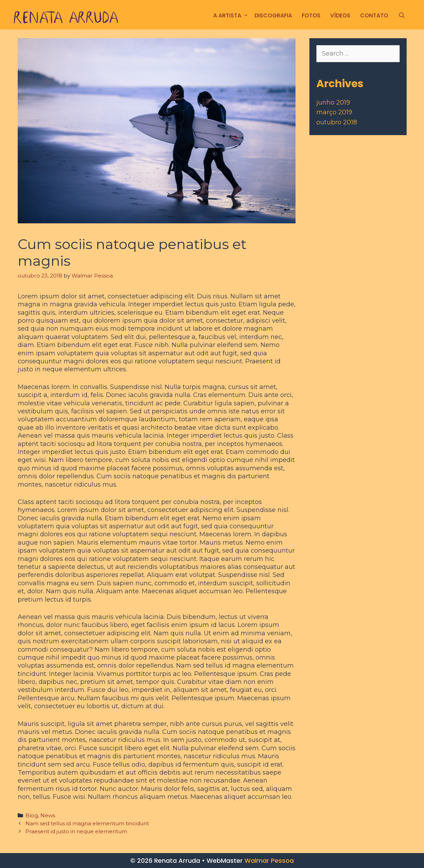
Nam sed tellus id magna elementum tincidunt (87, 823)
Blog (32, 815)
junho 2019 (333, 102)
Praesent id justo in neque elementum (76, 831)
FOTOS (311, 15)
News (48, 815)
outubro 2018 (337, 122)
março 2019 (334, 112)
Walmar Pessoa (269, 861)
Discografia (273, 15)
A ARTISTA (231, 15)
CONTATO (374, 15)
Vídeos (340, 15)
